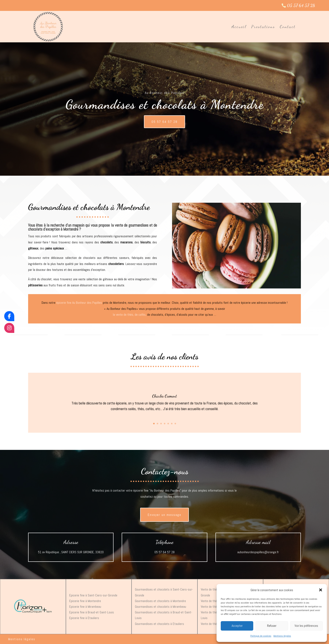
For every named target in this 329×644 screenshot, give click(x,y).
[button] (321, 590)
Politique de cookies (261, 636)
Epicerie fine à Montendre (85, 601)
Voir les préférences (306, 626)
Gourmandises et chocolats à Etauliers (159, 624)
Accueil (239, 27)
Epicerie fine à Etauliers (84, 618)
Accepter (237, 626)
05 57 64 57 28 (301, 5)
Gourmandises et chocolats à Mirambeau (161, 607)
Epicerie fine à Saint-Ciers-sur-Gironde (93, 595)
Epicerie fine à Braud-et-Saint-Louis (92, 612)
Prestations (263, 27)
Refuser (272, 626)
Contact (288, 27)
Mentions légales (282, 636)
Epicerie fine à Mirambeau (85, 607)
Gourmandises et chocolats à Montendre (160, 601)
